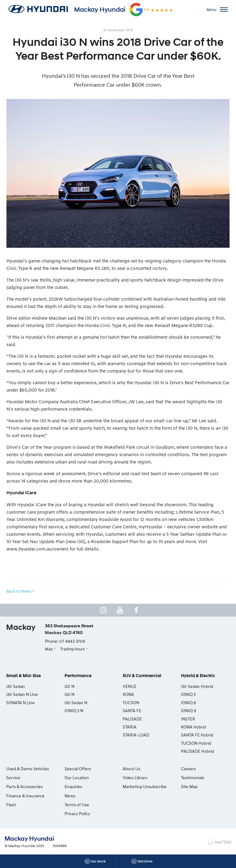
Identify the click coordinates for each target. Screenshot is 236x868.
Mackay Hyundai (100, 10)
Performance (78, 676)
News (70, 796)
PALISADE (132, 719)
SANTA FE (132, 710)
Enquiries (73, 786)
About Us (131, 769)
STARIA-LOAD (136, 735)
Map (49, 649)
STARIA (130, 727)
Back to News (19, 591)
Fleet (11, 805)
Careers (188, 769)
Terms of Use (77, 805)
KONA (128, 694)
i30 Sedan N (76, 702)
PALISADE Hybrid (197, 751)
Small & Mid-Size (24, 676)
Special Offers (78, 769)
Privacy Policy (77, 813)
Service (13, 777)
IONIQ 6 (189, 702)
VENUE (130, 686)
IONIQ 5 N (74, 710)
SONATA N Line (20, 702)
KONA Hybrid (193, 727)
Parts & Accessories (24, 786)
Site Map (189, 786)
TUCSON (131, 702)
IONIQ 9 (189, 710)
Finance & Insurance (25, 796)
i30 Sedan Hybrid (197, 686)
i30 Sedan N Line (22, 694)
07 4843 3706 (72, 641)
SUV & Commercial (142, 676)
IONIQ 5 (188, 694)
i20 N (69, 686)
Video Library (135, 777)
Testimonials (193, 777)
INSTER (188, 719)
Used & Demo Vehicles (28, 769)
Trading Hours (73, 649)
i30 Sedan (16, 686)
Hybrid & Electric (198, 676)
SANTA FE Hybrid (197, 735)
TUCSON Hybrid (196, 743)
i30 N (69, 694)
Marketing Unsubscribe (145, 786)
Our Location (77, 777)
